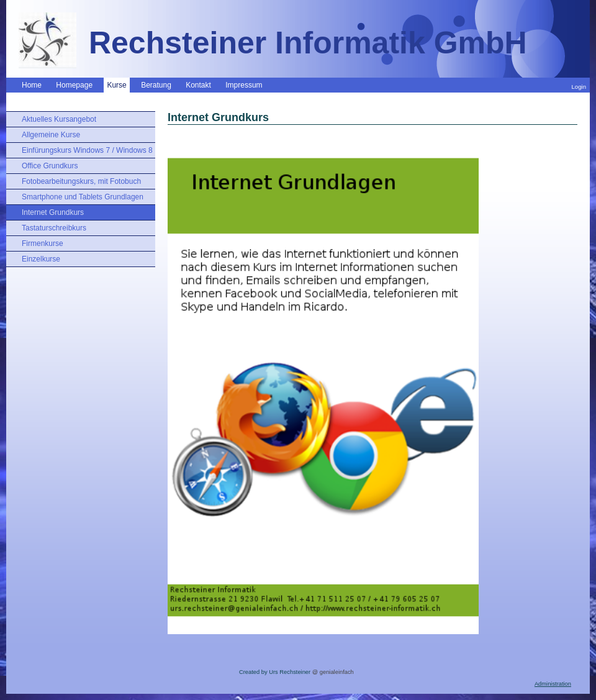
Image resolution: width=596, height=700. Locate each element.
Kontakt (198, 85)
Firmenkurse (43, 243)
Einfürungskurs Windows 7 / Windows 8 (87, 150)
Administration (553, 684)
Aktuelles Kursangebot (59, 119)
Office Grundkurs (50, 166)
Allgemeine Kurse (51, 135)
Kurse (116, 85)
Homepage (74, 85)
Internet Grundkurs (53, 212)
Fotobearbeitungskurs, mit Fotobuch (81, 181)
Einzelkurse (41, 259)
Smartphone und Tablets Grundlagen (83, 197)
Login (579, 87)
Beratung (156, 85)
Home (32, 85)
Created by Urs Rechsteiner (275, 672)
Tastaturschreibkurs (54, 228)
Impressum (244, 85)
